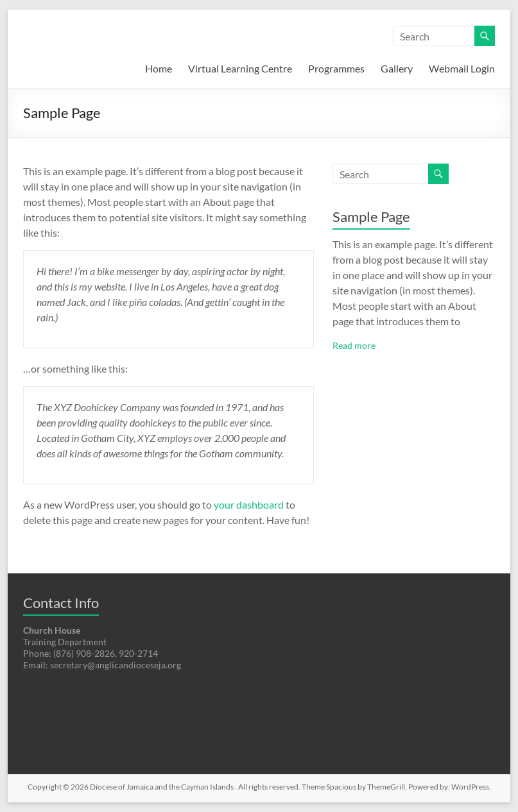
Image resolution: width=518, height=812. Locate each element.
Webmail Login (462, 68)
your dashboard (249, 504)
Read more (354, 345)
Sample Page (371, 216)
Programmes (336, 68)
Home (159, 68)
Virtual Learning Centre (240, 68)
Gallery (397, 68)
